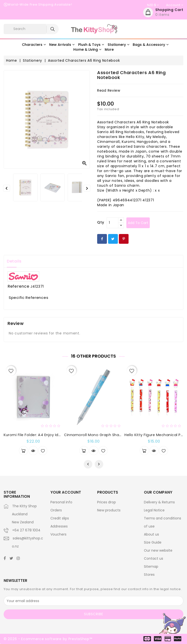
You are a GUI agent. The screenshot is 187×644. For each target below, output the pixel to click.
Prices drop (107, 502)
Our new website (158, 550)
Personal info (61, 502)
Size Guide (153, 542)
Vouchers (58, 534)
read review (109, 90)
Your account (66, 492)
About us (151, 534)
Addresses (59, 526)
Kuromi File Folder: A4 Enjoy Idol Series (39, 435)
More (109, 49)
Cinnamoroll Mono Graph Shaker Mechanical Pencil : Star (117, 435)
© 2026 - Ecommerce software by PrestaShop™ (48, 639)
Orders (56, 510)
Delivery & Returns (159, 502)
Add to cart (138, 223)
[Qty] (112, 223)
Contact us (154, 558)
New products (109, 510)
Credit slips (60, 518)
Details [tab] (14, 261)
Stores (149, 575)
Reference (18, 286)
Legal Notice (154, 510)
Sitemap (151, 566)
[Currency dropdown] (153, 5)
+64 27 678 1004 (26, 530)
